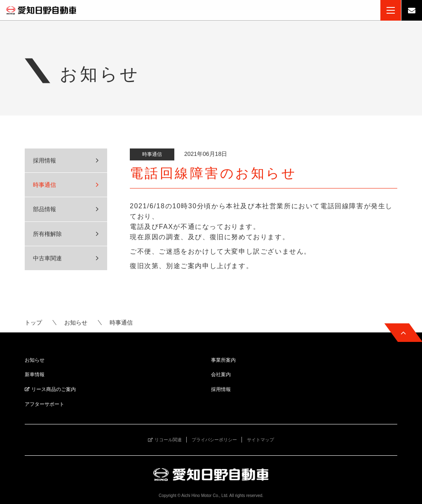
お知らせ (76, 323)
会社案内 (221, 374)
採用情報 (45, 160)
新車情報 (35, 374)
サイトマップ (260, 440)
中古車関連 (47, 258)
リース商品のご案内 (54, 389)
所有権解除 (47, 234)
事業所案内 (223, 360)
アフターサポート (45, 404)
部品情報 (45, 209)
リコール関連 (168, 440)
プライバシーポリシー (214, 440)
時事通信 (45, 185)
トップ (33, 323)
